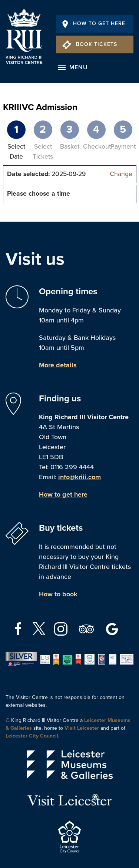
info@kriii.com (80, 477)
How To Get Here (94, 24)
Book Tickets (90, 44)
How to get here (63, 494)
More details (58, 365)
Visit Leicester (82, 728)
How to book (58, 594)
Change (121, 174)
